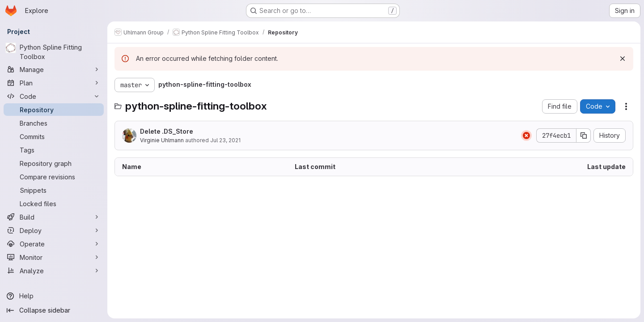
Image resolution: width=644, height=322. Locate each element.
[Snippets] (54, 190)
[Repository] (54, 110)
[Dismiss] (623, 59)
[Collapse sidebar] (54, 310)
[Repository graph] (54, 163)
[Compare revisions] (54, 177)
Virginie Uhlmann (162, 140)
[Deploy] (54, 230)
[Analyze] (54, 271)
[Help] (54, 296)
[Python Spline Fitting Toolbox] (54, 52)
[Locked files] (54, 203)
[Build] (54, 217)
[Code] (54, 96)
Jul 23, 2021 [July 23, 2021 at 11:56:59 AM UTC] (225, 140)
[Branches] (54, 123)
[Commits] (54, 136)
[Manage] (54, 69)
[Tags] (54, 150)
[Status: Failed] (526, 136)
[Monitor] (54, 257)
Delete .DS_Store (167, 131)
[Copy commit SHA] (584, 136)
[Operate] (54, 244)
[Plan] (54, 83)
